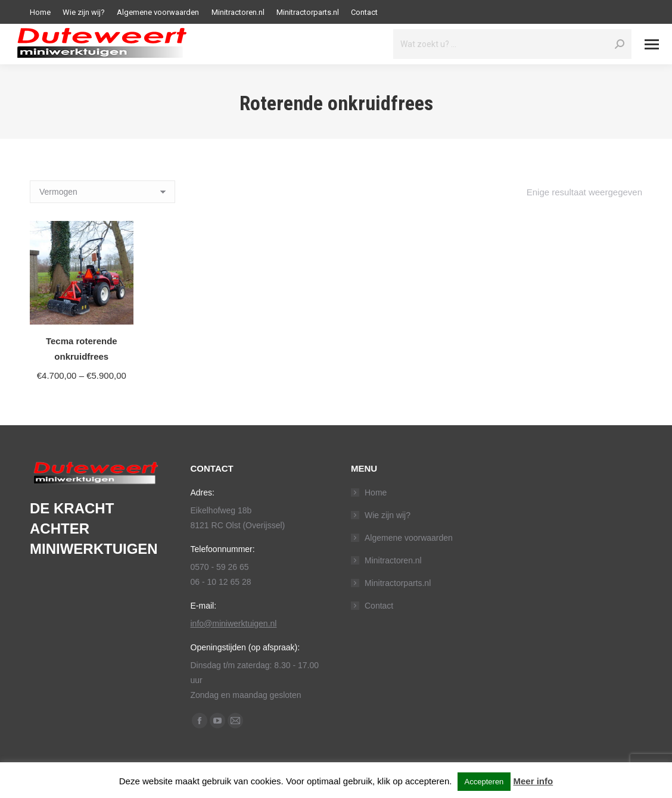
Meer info (533, 781)
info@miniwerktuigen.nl (234, 624)
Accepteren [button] (484, 782)
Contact (379, 606)
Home (376, 492)
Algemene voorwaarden (409, 538)
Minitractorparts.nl (398, 583)
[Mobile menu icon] (652, 44)
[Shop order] (102, 192)
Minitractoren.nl (393, 560)
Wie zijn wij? (388, 515)
